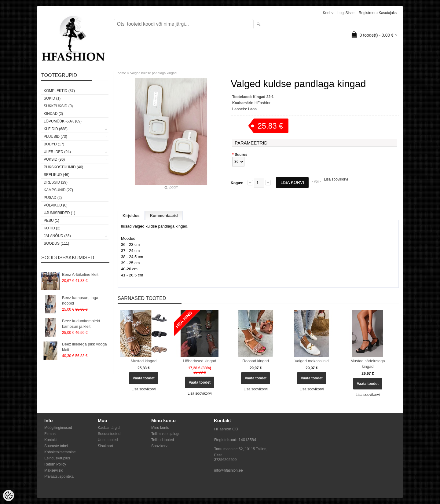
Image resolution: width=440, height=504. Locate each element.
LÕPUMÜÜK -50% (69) (63, 121)
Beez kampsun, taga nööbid (80, 300)
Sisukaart (105, 446)
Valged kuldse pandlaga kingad (153, 73)
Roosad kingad (256, 361)
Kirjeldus (131, 215)
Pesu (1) (51, 221)
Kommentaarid (164, 215)
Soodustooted (109, 434)
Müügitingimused (58, 428)
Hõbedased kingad (200, 361)
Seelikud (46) (57, 175)
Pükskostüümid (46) (63, 167)
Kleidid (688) (56, 129)
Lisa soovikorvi (336, 179)
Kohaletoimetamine (60, 452)
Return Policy (55, 464)
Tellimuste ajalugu (166, 434)
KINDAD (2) (53, 114)
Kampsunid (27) (58, 190)
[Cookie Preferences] (9, 495)
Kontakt (51, 440)
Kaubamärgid (109, 428)
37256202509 (225, 460)
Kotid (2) (52, 228)
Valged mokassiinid (312, 361)
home (122, 73)
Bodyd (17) (54, 144)
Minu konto (160, 428)
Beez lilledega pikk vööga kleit (84, 347)
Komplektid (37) (59, 91)
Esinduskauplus (57, 458)
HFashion (263, 103)
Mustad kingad (144, 361)
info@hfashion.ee (229, 470)
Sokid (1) (52, 98)
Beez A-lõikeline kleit (80, 274)
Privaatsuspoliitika (59, 477)
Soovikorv (159, 446)
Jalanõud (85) (57, 236)
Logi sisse (346, 13)
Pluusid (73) (55, 137)
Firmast (50, 434)
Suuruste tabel (56, 446)
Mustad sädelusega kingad (368, 364)
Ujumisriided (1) (59, 213)
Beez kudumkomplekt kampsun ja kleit (81, 324)
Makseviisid (54, 470)
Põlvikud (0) (56, 205)
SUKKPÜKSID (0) (58, 106)
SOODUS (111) (56, 243)
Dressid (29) (56, 182)
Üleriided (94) (57, 152)
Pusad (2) (53, 198)
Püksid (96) (54, 159)
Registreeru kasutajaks (378, 13)
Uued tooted (108, 440)
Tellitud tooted (163, 440)
